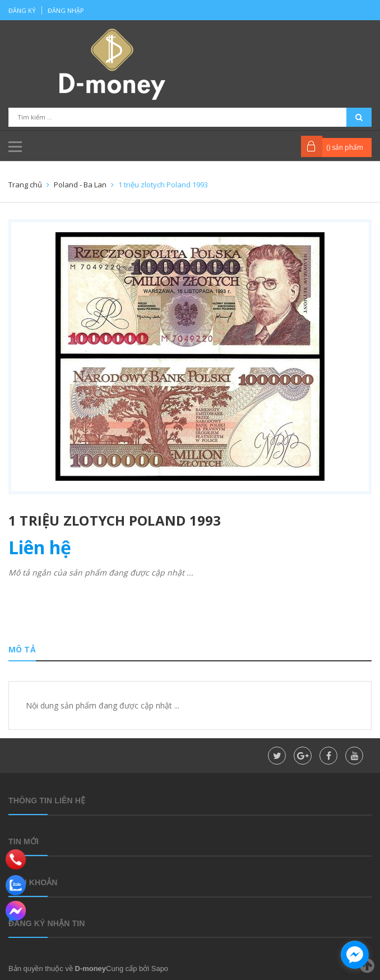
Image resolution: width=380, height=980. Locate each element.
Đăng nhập (66, 10)
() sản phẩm (345, 147)
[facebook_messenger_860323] (355, 955)
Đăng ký (22, 10)
